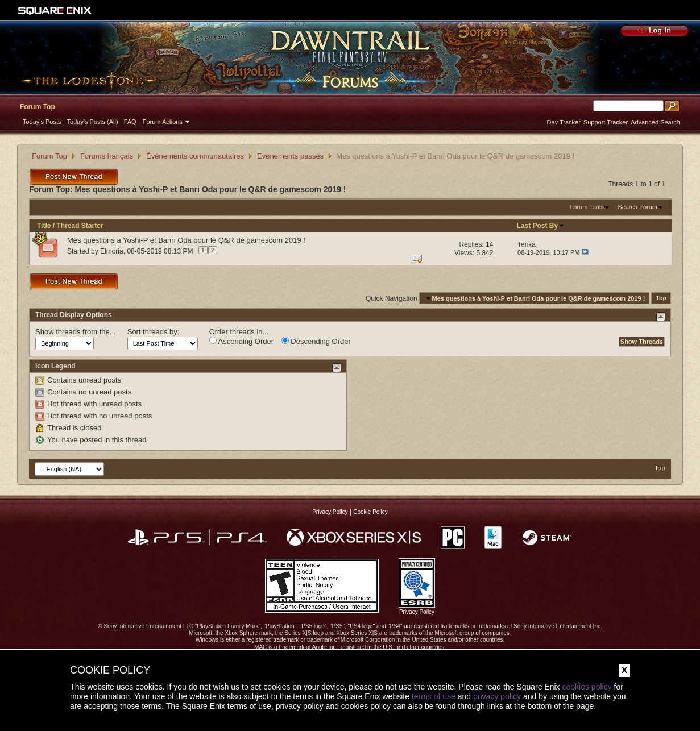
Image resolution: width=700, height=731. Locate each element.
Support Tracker (606, 122)
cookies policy (587, 687)
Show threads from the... (76, 332)
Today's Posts (42, 122)
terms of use (434, 696)
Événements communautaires (195, 156)
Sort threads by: (154, 332)
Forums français (107, 156)
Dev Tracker (564, 122)
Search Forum (637, 207)
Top (661, 298)
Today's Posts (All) (93, 122)
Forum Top (38, 107)
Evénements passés (290, 156)
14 (489, 244)
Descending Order (316, 341)
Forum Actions (163, 122)
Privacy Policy (330, 512)
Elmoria (112, 251)
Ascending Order (241, 341)
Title (44, 226)
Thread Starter (80, 226)
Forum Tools (587, 207)
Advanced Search (655, 122)
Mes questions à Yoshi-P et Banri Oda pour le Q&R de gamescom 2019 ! (186, 240)
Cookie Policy (370, 512)
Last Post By (540, 226)
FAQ (130, 122)
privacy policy (497, 696)
